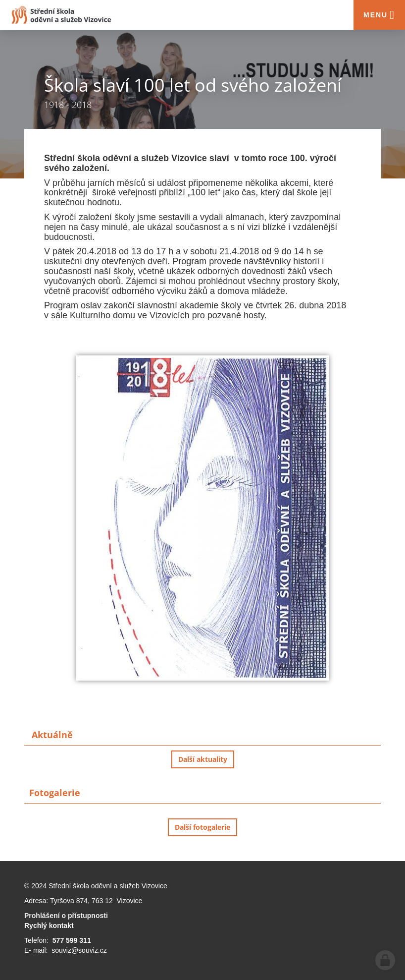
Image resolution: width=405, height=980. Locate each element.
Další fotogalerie (202, 827)
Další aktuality (203, 759)
